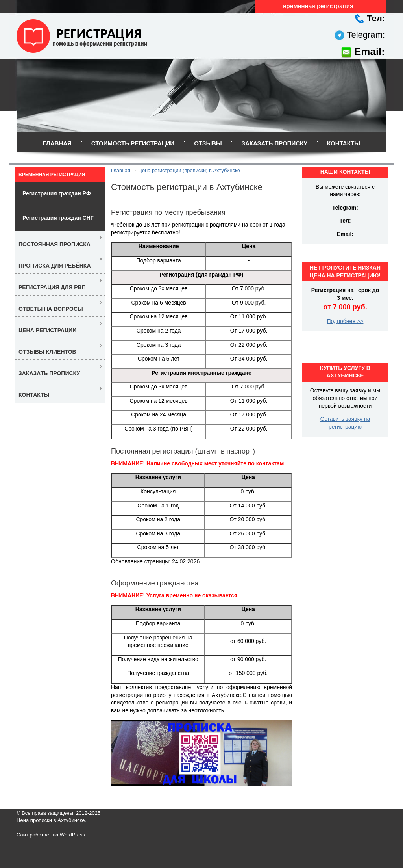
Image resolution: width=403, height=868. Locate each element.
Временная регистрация (52, 175)
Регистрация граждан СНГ (58, 218)
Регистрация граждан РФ (57, 193)
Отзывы (208, 143)
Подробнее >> (345, 321)
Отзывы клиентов (47, 352)
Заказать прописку (275, 143)
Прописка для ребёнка (55, 266)
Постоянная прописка (55, 244)
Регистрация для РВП (52, 287)
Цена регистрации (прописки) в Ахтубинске (189, 170)
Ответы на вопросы (51, 309)
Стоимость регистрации (133, 143)
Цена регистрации (47, 330)
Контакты (344, 143)
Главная (57, 143)
